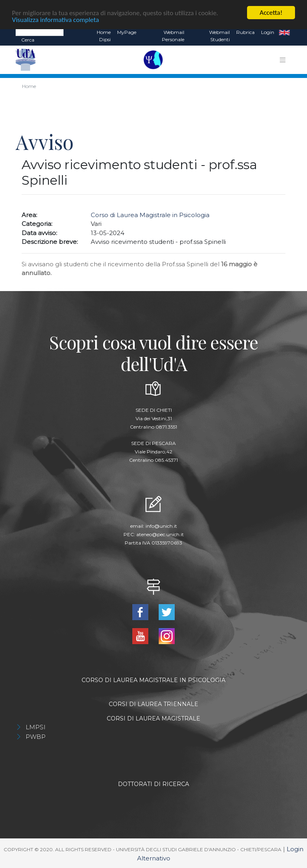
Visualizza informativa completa (56, 19)
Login (268, 32)
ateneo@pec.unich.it (160, 534)
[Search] (40, 32)
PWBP (36, 737)
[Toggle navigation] (283, 60)
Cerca (28, 40)
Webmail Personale (173, 36)
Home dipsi (104, 36)
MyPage (127, 32)
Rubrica (245, 32)
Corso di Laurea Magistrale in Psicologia (150, 215)
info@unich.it (161, 526)
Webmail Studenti (219, 36)
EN (284, 32)
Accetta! (271, 13)
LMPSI (36, 727)
